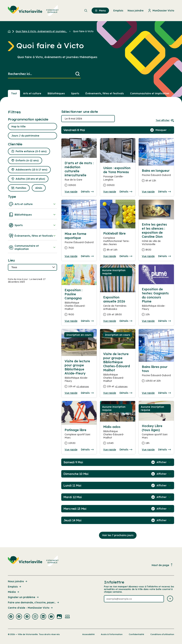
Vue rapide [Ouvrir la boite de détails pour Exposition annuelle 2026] (110, 321)
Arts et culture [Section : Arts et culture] (32, 93)
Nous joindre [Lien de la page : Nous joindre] (18, 581)
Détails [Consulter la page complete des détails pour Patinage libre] (87, 450)
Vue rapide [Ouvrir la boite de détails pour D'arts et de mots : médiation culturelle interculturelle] (71, 192)
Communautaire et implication (32, 247)
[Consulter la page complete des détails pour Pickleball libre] (118, 243)
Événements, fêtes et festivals (32, 236)
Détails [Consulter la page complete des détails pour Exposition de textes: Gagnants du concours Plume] (164, 321)
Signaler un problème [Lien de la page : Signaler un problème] (24, 597)
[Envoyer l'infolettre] (170, 599)
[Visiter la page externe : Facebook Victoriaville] (11, 617)
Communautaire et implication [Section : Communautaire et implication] (150, 93)
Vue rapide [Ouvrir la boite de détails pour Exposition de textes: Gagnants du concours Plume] (148, 321)
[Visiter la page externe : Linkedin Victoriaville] (43, 617)
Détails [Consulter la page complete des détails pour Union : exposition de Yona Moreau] (126, 192)
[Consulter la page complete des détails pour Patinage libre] (79, 438)
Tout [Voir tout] (14, 93)
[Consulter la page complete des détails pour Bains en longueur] (156, 177)
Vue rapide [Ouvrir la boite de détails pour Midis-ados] (110, 450)
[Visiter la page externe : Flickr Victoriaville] (59, 617)
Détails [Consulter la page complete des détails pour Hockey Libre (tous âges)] (164, 450)
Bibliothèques (32, 215)
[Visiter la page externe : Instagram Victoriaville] (35, 617)
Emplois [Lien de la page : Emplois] (15, 587)
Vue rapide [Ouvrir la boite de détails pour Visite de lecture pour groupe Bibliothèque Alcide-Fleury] (71, 393)
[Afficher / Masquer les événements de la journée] (164, 130)
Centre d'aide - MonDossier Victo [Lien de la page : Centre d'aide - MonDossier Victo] (31, 608)
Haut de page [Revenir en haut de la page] (162, 565)
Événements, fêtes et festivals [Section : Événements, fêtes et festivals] (105, 93)
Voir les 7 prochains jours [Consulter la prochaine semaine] (118, 535)
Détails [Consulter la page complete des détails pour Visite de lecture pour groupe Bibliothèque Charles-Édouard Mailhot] (126, 393)
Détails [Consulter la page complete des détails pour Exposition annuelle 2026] (126, 321)
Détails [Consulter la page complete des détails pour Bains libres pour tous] (164, 393)
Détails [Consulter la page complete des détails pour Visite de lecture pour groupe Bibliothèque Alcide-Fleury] (87, 393)
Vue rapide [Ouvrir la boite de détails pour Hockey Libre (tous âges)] (148, 450)
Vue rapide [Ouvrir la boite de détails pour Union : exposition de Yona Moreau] (110, 192)
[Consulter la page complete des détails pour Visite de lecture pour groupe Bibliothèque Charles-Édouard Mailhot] (118, 372)
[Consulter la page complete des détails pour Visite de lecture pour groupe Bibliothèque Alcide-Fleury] (79, 375)
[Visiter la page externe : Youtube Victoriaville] (51, 617)
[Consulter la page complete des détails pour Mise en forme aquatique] (79, 242)
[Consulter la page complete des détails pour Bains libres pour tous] (156, 375)
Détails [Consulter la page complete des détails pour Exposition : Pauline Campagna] (87, 321)
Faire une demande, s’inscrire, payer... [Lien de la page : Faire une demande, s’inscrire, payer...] (34, 602)
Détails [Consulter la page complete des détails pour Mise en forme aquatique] (87, 256)
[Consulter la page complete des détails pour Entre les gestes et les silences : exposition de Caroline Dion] (156, 239)
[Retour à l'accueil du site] (10, 31)
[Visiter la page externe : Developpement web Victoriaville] (67, 617)
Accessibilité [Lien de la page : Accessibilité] (88, 634)
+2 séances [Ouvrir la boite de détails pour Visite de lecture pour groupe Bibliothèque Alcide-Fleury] (83, 386)
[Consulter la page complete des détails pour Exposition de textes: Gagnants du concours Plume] (156, 303)
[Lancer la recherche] (78, 74)
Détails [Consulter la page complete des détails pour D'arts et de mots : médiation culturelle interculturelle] (87, 192)
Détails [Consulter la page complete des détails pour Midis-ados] (126, 450)
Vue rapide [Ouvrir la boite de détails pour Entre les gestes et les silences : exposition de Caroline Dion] (148, 256)
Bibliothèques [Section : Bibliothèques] (56, 93)
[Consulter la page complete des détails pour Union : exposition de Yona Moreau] (118, 178)
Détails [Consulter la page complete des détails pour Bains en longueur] (164, 192)
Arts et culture (32, 204)
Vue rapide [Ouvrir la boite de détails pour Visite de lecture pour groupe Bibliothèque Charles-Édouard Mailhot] (110, 393)
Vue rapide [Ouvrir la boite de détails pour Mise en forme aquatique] (71, 256)
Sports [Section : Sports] (75, 93)
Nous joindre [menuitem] (136, 11)
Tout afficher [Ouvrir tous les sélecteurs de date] (165, 120)
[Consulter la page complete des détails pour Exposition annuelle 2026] (118, 307)
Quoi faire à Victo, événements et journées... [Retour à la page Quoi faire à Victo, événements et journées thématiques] (41, 31)
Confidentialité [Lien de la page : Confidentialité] (136, 634)
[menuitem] (33, 11)
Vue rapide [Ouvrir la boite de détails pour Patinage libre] (71, 450)
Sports (32, 225)
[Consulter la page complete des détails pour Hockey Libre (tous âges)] (156, 436)
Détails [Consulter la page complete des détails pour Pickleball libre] (126, 256)
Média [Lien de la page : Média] (14, 592)
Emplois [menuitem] (118, 11)
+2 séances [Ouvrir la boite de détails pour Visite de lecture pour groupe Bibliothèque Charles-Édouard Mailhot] (121, 386)
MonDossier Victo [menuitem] (161, 11)
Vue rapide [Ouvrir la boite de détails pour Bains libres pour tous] (148, 393)
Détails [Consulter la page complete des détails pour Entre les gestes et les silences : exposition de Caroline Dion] (164, 256)
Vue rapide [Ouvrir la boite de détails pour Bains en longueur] (148, 192)
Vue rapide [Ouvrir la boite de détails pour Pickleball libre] (110, 256)
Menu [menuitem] (100, 11)
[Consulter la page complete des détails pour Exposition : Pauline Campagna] (79, 304)
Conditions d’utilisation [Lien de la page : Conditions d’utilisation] (162, 634)
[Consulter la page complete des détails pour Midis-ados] (118, 436)
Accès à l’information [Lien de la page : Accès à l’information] (112, 634)
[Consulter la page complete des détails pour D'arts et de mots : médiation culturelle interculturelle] (79, 176)
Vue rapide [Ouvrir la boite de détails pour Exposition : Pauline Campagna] (71, 321)
